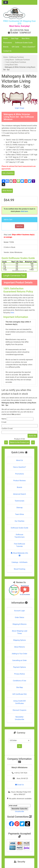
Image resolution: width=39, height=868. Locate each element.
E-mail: (4, 422)
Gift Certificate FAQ (20, 694)
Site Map (19, 687)
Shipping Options (19, 640)
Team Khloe (19, 514)
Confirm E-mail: (7, 429)
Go (19, 746)
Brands (6, 47)
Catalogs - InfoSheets (19, 562)
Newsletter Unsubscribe (19, 718)
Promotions (8, 43)
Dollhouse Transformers (19, 536)
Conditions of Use (19, 681)
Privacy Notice (19, 674)
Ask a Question (8, 173)
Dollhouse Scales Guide (24, 43)
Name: (4, 419)
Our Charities (19, 521)
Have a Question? (29, 47)
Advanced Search (20, 494)
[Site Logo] (19, 13)
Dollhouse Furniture (17, 57)
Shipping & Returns (19, 624)
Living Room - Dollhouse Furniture (17, 60)
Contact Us (7, 51)
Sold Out (19, 226)
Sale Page (15, 38)
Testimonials (19, 501)
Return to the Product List (19, 442)
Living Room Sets (11, 65)
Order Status (19, 617)
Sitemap (19, 508)
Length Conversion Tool (14, 276)
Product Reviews (19, 481)
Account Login (19, 611)
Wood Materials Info (20, 554)
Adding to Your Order (20, 654)
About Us (19, 460)
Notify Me (32, 436)
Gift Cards (15, 47)
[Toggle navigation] (6, 2)
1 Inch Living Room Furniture (15, 62)
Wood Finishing (19, 569)
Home (5, 38)
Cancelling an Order (19, 660)
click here (24, 211)
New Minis (26, 38)
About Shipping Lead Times (19, 632)
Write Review (7, 191)
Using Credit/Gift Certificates (19, 702)
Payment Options (19, 667)
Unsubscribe (19, 811)
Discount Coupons (19, 710)
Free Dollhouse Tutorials (20, 545)
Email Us (19, 785)
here (12, 313)
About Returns (19, 647)
